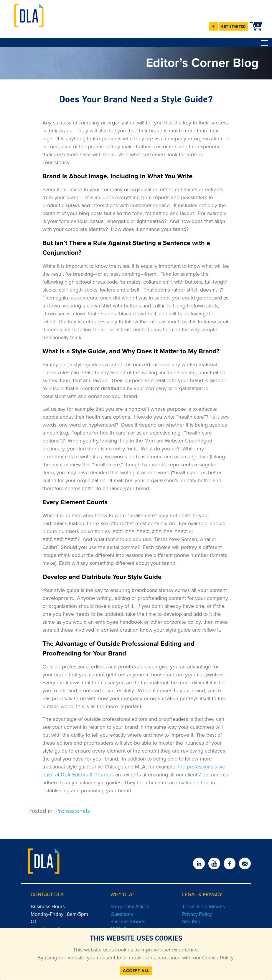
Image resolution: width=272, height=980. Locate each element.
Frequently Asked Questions (130, 910)
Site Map (192, 922)
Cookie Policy (217, 958)
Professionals (73, 811)
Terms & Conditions (203, 907)
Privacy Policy (197, 914)
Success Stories (128, 922)
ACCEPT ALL (136, 971)
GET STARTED (234, 26)
